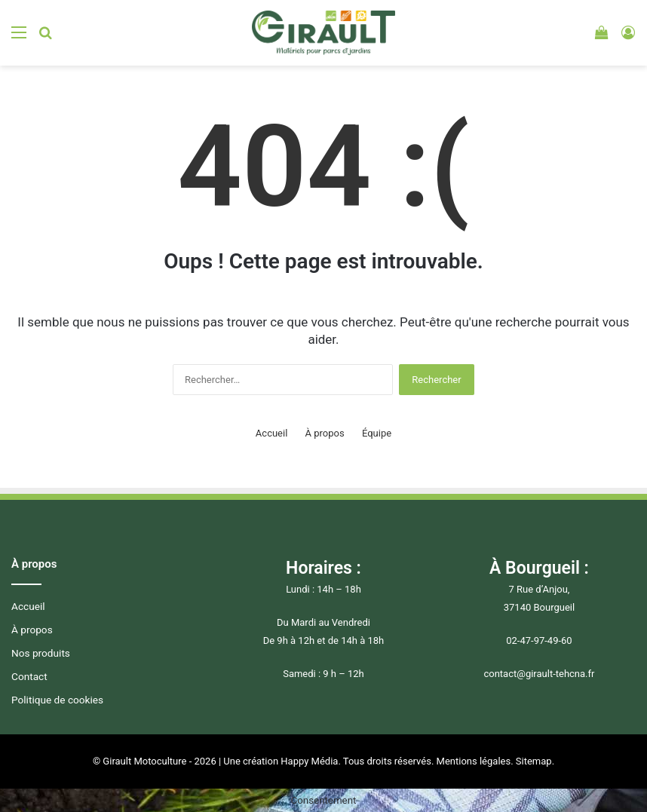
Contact (29, 676)
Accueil (271, 433)
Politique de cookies (57, 700)
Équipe (377, 433)
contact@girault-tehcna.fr (539, 674)
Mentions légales (474, 761)
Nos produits (41, 653)
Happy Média (309, 761)
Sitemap (534, 761)
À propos (325, 433)
